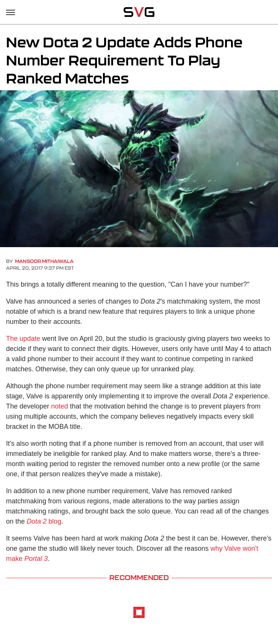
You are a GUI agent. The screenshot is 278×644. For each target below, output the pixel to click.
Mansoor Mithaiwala (44, 261)
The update (23, 339)
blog (44, 521)
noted (60, 406)
